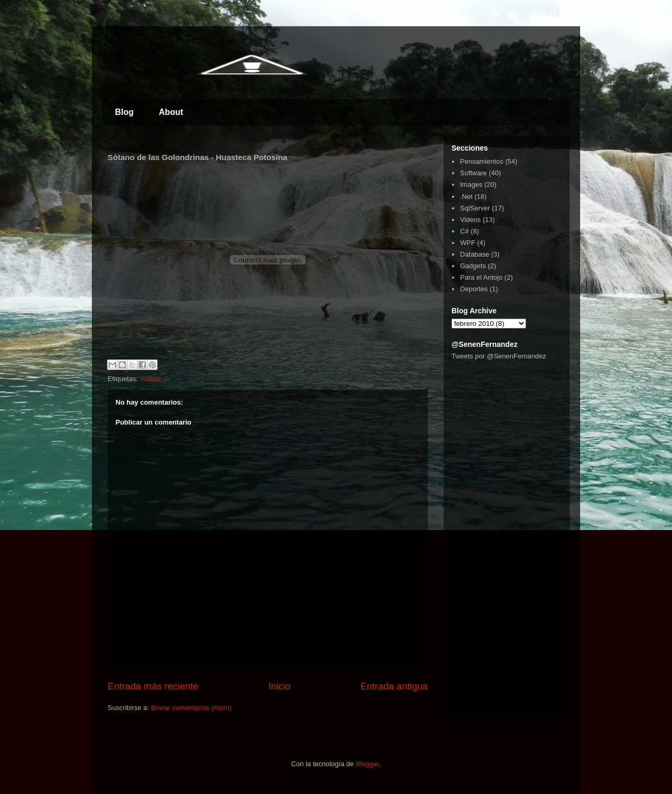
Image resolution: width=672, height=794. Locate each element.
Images (471, 184)
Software (473, 173)
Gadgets (473, 266)
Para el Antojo (481, 277)
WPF (468, 243)
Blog (124, 112)
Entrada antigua (394, 686)
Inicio (279, 686)
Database (475, 254)
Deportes (474, 289)
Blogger (367, 764)
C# (464, 231)
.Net (466, 197)
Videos (150, 379)
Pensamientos (481, 161)
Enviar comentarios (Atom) (191, 708)
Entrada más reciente (153, 686)
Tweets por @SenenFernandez (499, 356)
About (171, 112)
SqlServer (475, 208)
